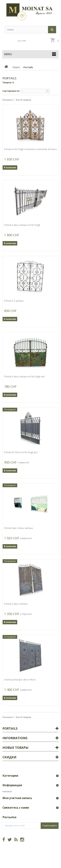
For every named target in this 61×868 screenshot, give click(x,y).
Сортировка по (11, 91)
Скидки (9, 757)
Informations (15, 738)
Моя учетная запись (17, 798)
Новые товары (15, 748)
